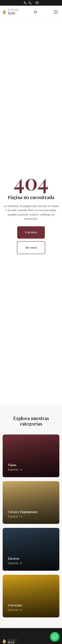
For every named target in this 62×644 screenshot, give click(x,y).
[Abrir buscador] (35, 12)
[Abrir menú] (56, 12)
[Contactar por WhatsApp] (55, 637)
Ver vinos (31, 248)
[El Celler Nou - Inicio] (11, 12)
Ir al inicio (31, 232)
